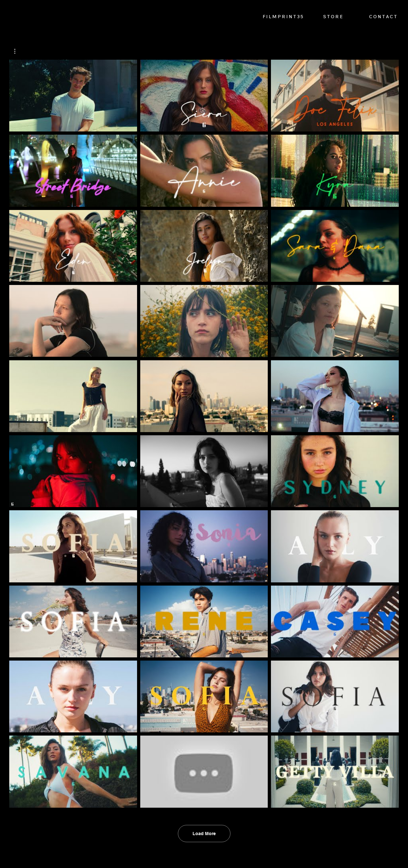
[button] (18, 51)
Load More (204, 834)
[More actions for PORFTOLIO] (18, 51)
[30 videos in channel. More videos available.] (204, 434)
